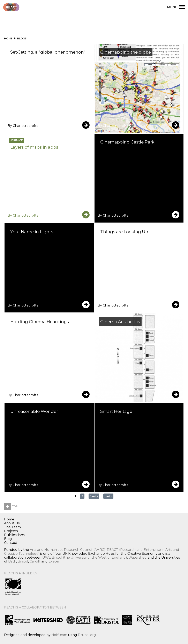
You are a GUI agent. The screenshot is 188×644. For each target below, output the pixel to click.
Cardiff (35, 561)
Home (8, 38)
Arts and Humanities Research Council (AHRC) (68, 550)
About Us (12, 523)
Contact (11, 543)
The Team (12, 527)
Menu (176, 7)
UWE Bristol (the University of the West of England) (85, 557)
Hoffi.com (59, 635)
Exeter (54, 561)
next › (94, 496)
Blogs (22, 38)
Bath (12, 561)
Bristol (23, 561)
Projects (11, 531)
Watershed (138, 557)
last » (108, 496)
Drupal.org (87, 635)
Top (11, 506)
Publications (14, 535)
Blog (8, 539)
